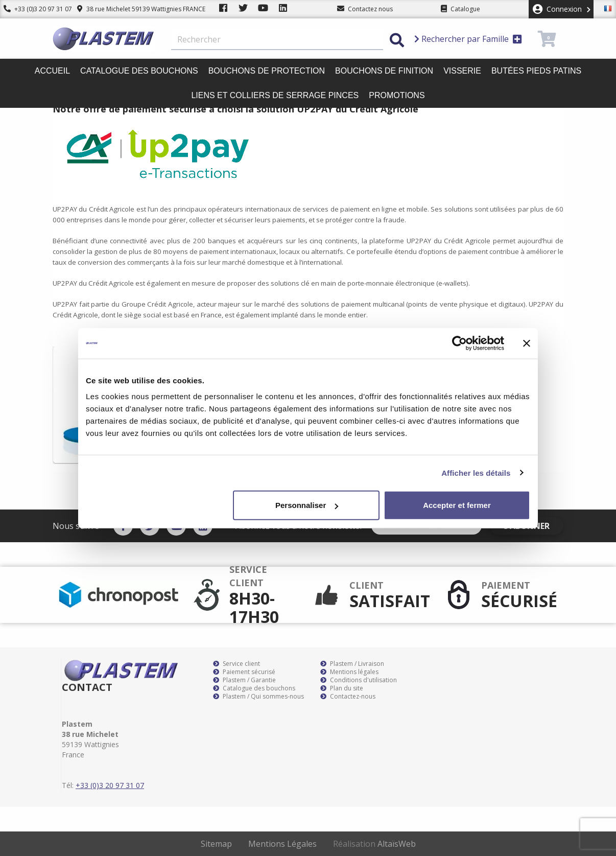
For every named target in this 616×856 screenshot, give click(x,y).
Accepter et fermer (457, 505)
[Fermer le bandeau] (527, 343)
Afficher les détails (476, 472)
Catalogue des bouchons (139, 71)
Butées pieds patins (536, 71)
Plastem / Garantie (244, 680)
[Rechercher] (277, 40)
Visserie (462, 71)
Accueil (52, 71)
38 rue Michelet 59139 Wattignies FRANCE (134, 9)
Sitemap (216, 844)
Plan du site (342, 688)
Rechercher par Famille (468, 39)
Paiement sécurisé (244, 672)
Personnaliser (307, 505)
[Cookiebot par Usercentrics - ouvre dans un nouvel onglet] (459, 343)
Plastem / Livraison (352, 664)
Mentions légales (349, 672)
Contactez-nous (348, 697)
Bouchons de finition (384, 71)
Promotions (397, 95)
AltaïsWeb (397, 844)
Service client (236, 664)
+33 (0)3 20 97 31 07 (34, 9)
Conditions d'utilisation (359, 680)
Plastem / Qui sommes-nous (258, 697)
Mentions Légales (282, 844)
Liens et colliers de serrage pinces (275, 95)
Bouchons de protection (267, 71)
